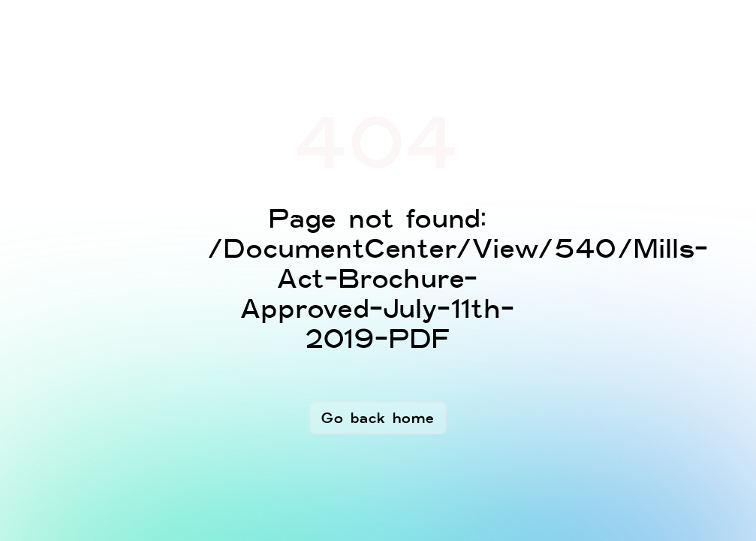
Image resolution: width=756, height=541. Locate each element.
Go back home (378, 418)
